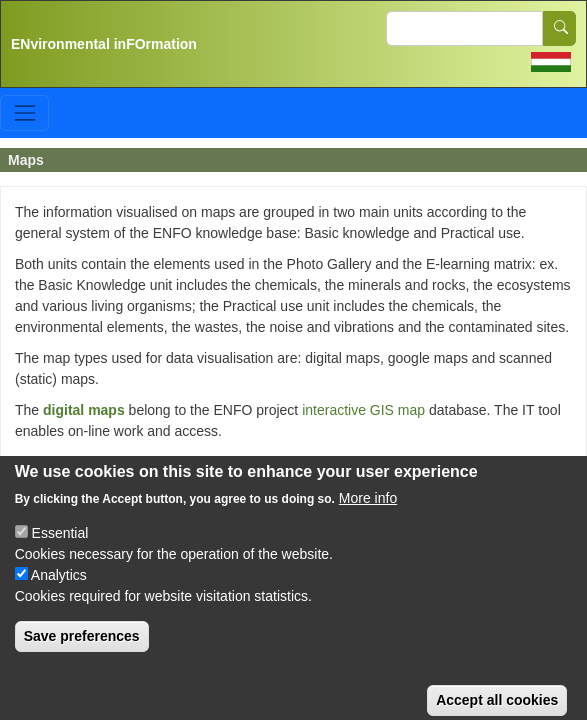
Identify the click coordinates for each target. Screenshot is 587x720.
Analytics (59, 590)
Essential (60, 548)
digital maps (84, 410)
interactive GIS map (363, 410)
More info (368, 513)
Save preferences (82, 651)
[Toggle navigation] (24, 112)
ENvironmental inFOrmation (104, 44)
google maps (86, 462)
